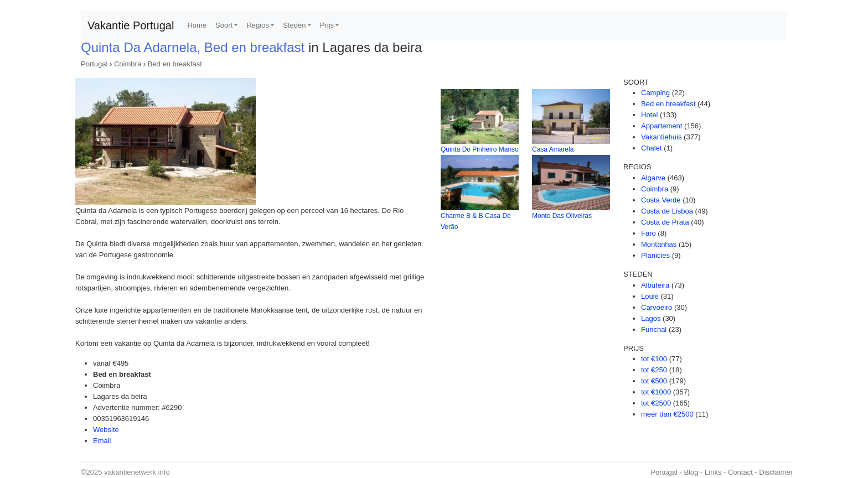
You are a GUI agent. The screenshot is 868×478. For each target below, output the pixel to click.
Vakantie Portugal (131, 25)
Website (106, 430)
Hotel (649, 115)
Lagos (651, 318)
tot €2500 (656, 403)
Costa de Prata (665, 222)
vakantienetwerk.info (137, 472)
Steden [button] (294, 25)
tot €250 (654, 370)
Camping (655, 93)
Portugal (94, 64)
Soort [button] (224, 25)
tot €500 (654, 381)
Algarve (653, 178)
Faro (649, 233)
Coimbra (128, 64)
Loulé (650, 296)
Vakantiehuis (661, 137)
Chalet (652, 148)
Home (197, 25)
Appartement (662, 126)
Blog (691, 472)
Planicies (655, 255)
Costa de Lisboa (667, 211)
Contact (740, 472)
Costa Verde (661, 200)
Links (713, 472)
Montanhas (659, 244)
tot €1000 (656, 392)
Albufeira (655, 285)
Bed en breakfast (175, 64)
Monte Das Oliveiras (562, 216)
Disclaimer (776, 472)
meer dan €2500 (667, 414)
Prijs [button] (327, 25)
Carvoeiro (657, 307)
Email (102, 441)
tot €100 (654, 359)
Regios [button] (257, 25)
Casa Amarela (553, 149)
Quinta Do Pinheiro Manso (480, 149)
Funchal (654, 329)
